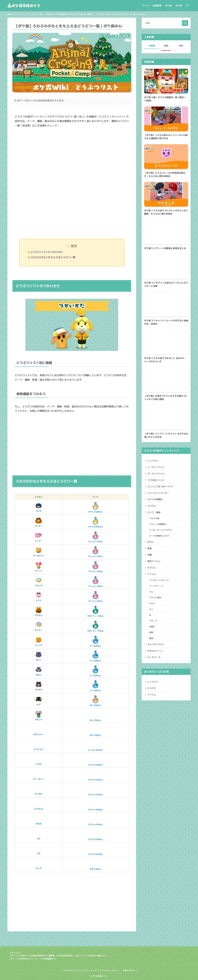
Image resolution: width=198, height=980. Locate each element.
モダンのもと (95, 864)
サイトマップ (90, 970)
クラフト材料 (155, 598)
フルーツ (153, 621)
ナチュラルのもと (95, 507)
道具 (151, 638)
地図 (151, 632)
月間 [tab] (181, 46)
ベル (151, 592)
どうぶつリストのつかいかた (47, 252)
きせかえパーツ (155, 651)
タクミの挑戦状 (155, 499)
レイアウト (153, 461)
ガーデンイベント (156, 474)
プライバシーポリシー (110, 970)
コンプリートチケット (159, 580)
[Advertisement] (72, 154)
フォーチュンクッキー (158, 493)
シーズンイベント (156, 467)
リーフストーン (156, 586)
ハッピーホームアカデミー (161, 530)
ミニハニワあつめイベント (160, 486)
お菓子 (152, 627)
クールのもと (95, 641)
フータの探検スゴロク (159, 536)
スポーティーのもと (95, 611)
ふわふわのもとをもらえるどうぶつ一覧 (53, 257)
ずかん (151, 542)
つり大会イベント (156, 480)
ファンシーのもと (95, 537)
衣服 (150, 555)
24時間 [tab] (151, 46)
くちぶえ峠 (154, 518)
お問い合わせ (129, 970)
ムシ (151, 609)
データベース (154, 657)
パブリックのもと (95, 760)
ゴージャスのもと (95, 745)
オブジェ (152, 568)
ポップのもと (95, 701)
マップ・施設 (154, 512)
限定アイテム (154, 561)
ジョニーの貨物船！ (158, 524)
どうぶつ (152, 506)
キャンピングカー (156, 644)
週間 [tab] (166, 46)
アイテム (152, 574)
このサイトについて (72, 970)
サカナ (152, 603)
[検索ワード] (166, 23)
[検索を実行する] (185, 23)
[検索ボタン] (187, 6)
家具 (150, 548)
